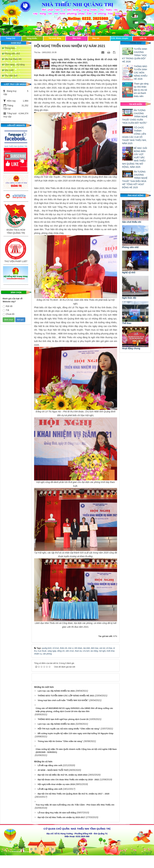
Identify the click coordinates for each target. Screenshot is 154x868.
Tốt (6, 310)
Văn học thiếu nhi (13, 59)
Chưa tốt (8, 314)
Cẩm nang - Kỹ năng (15, 65)
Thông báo (10, 48)
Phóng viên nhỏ (12, 54)
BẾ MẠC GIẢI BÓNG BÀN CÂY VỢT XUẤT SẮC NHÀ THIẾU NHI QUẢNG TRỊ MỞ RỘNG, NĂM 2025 (135, 158)
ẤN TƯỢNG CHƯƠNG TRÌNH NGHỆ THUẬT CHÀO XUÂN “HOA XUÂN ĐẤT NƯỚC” (135, 117)
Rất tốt (8, 306)
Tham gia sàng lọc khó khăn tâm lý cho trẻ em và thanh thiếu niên (141, 90)
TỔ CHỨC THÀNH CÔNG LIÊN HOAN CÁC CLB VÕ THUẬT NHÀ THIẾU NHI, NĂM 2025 (134, 135)
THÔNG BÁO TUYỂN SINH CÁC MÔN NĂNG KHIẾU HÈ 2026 (141, 73)
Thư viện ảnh (11, 76)
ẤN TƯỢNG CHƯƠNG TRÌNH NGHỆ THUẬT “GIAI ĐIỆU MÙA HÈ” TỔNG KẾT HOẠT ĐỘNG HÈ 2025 (135, 180)
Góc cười (9, 70)
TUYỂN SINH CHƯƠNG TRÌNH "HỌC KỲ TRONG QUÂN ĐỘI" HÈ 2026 (135, 55)
